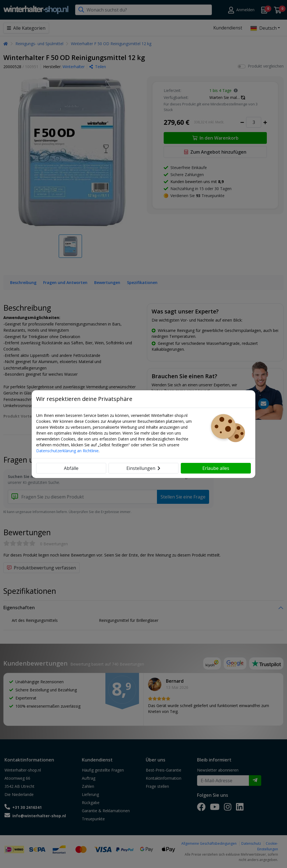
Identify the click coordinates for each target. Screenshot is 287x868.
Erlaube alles (216, 468)
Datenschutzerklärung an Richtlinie (67, 451)
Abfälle (71, 468)
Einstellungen (143, 468)
